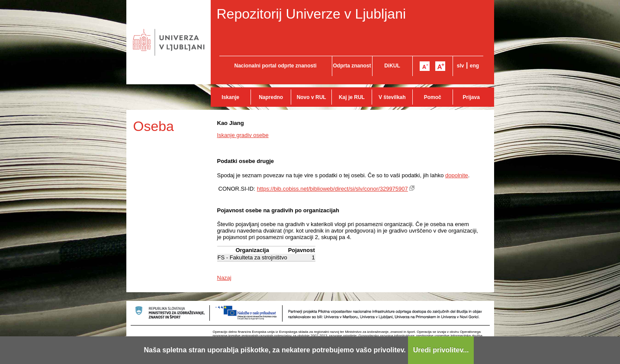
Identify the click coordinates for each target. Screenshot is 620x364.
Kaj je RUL (352, 97)
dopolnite (457, 175)
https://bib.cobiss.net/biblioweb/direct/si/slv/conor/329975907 (332, 189)
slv (461, 66)
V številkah (392, 97)
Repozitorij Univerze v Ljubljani (312, 14)
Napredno (271, 97)
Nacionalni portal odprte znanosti (275, 66)
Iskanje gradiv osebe (243, 135)
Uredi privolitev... (441, 350)
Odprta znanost (352, 66)
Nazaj (224, 278)
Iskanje (230, 97)
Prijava (471, 97)
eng (474, 66)
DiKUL (392, 66)
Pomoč (433, 97)
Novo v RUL (312, 97)
